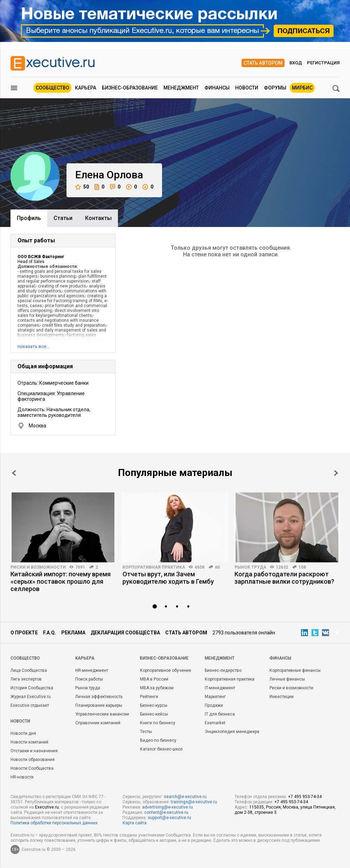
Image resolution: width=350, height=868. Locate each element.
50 (82, 187)
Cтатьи (63, 218)
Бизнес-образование (130, 88)
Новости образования (33, 760)
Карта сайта (135, 823)
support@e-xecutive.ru (169, 818)
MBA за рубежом (157, 688)
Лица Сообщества (29, 670)
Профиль (29, 218)
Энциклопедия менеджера (232, 732)
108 (302, 567)
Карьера (86, 88)
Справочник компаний (98, 723)
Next (336, 473)
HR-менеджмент (92, 670)
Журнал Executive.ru (31, 697)
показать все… (33, 346)
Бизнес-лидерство (223, 670)
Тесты (146, 732)
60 (217, 567)
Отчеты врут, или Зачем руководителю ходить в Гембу (168, 578)
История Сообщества (32, 688)
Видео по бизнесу (158, 740)
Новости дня (23, 733)
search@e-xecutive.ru (185, 797)
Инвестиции (282, 697)
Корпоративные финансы (295, 670)
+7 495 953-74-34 (305, 797)
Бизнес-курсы (154, 705)
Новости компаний (29, 742)
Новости (247, 88)
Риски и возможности (38, 567)
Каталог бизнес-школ (161, 749)
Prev (14, 473)
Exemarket (215, 723)
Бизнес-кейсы (154, 714)
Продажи (214, 705)
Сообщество (52, 88)
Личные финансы (287, 679)
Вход (296, 63)
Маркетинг (215, 697)
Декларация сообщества (125, 633)
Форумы (275, 88)
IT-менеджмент (220, 688)
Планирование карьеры (99, 705)
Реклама (73, 633)
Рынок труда (250, 567)
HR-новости (22, 777)
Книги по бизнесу (158, 723)
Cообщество (25, 658)
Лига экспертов (26, 679)
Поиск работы (89, 679)
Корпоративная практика (154, 567)
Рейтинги (149, 697)
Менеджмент (181, 88)
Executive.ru (47, 807)
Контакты (98, 218)
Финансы (217, 88)
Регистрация (323, 63)
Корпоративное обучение (166, 670)
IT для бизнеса (220, 714)
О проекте (24, 633)
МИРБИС (302, 88)
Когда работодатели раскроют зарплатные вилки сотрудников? (284, 578)
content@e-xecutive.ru (166, 812)
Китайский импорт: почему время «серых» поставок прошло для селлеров (61, 581)
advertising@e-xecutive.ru (167, 807)
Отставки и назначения (34, 751)
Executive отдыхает (30, 705)
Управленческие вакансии (102, 714)
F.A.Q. (50, 633)
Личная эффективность (99, 697)
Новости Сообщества (32, 768)
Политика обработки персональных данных (54, 823)
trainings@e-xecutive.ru (194, 802)
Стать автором (263, 63)
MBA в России (154, 679)
